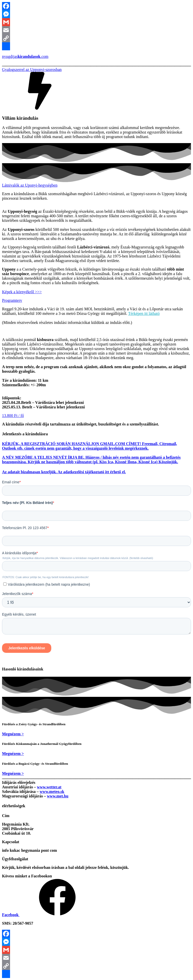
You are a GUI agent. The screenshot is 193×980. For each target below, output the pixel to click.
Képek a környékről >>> (22, 292)
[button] (32, 70)
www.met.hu (58, 796)
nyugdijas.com (25, 56)
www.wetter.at (49, 787)
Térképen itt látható (144, 313)
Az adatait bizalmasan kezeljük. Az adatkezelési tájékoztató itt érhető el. (64, 472)
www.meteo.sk (52, 792)
